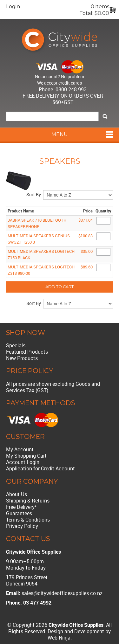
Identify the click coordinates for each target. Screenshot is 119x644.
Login (13, 7)
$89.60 (87, 267)
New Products (22, 358)
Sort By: (34, 194)
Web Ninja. (60, 638)
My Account (20, 449)
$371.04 (86, 220)
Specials (16, 345)
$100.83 (86, 236)
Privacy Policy (22, 526)
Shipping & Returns (28, 501)
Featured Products (27, 352)
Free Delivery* (21, 507)
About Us (17, 494)
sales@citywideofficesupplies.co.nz (62, 593)
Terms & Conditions (28, 520)
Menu (60, 134)
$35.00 (87, 251)
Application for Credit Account (40, 468)
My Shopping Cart (26, 456)
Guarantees (19, 513)
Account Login (23, 462)
